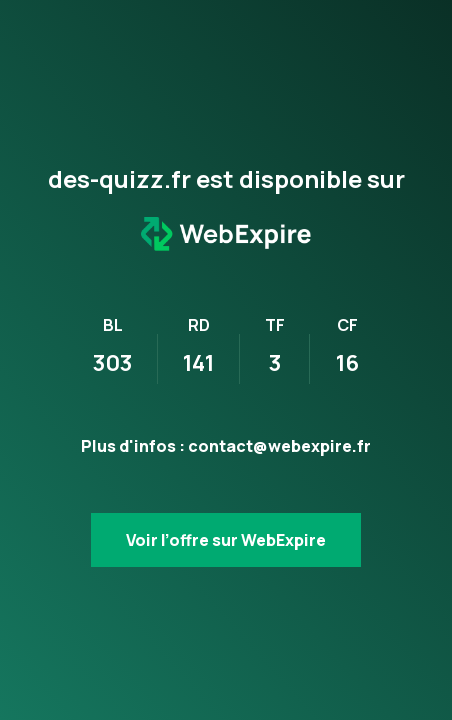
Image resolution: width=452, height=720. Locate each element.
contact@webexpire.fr (279, 446)
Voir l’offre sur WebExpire (226, 540)
